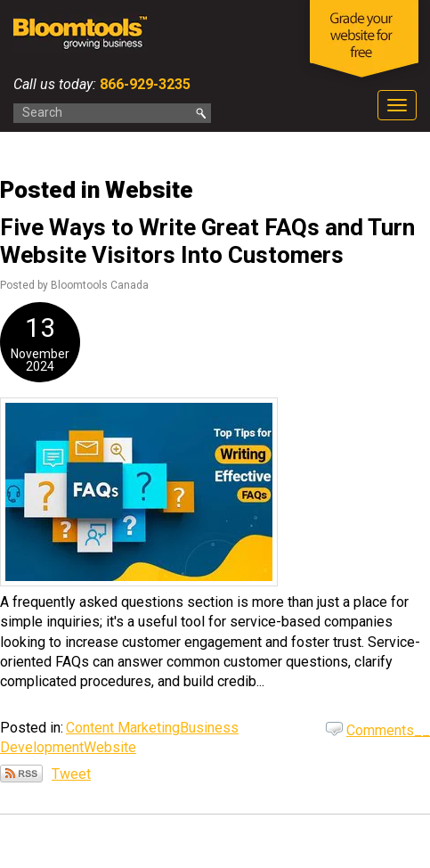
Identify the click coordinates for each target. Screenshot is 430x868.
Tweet (71, 774)
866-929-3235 (143, 84)
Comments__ (388, 730)
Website (110, 747)
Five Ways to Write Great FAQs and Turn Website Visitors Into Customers (207, 241)
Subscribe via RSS (21, 774)
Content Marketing (123, 728)
